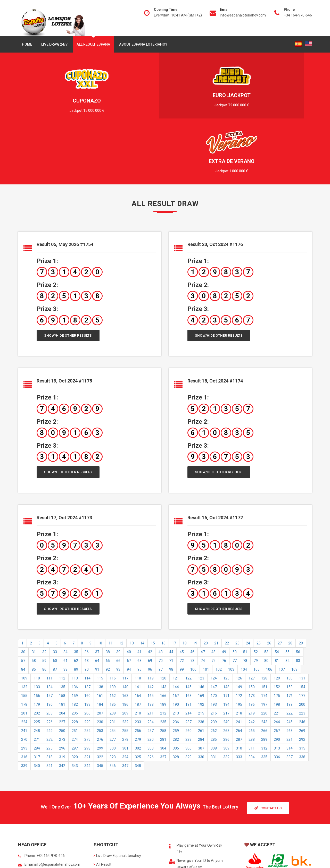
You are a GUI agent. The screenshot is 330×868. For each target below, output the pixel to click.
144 (176, 628)
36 (87, 593)
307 (201, 690)
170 (214, 637)
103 (231, 611)
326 (151, 699)
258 (163, 672)
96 (150, 611)
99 (182, 611)
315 (302, 690)
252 (87, 672)
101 (206, 611)
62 (76, 602)
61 (65, 602)
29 (301, 585)
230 (100, 663)
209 (125, 655)
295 (49, 690)
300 (113, 690)
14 (142, 585)
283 (188, 681)
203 (49, 655)
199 (290, 646)
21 (216, 585)
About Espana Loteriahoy (143, 44)
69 (150, 602)
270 (24, 681)
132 (24, 628)
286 (226, 681)
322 (100, 699)
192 (201, 646)
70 (161, 602)
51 (245, 593)
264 (239, 672)
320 (75, 699)
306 (188, 690)
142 (151, 628)
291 (290, 681)
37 (97, 593)
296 (62, 690)
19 (195, 585)
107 (282, 611)
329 (188, 699)
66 (118, 602)
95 (139, 611)
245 (290, 663)
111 (49, 620)
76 (224, 602)
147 (214, 628)
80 (266, 602)
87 (55, 611)
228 (75, 663)
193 (214, 646)
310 (239, 690)
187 (138, 646)
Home (27, 44)
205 (75, 655)
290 (277, 681)
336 (277, 699)
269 (302, 672)
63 (87, 602)
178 (24, 646)
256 (138, 672)
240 (226, 663)
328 (176, 699)
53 (266, 593)
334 (252, 699)
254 (113, 672)
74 (203, 602)
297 (75, 690)
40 (129, 593)
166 (163, 637)
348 (138, 707)
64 (97, 602)
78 (245, 602)
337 (290, 699)
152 (277, 628)
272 (49, 681)
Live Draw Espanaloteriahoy (117, 797)
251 (75, 672)
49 (224, 593)
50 (235, 593)
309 (226, 690)
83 (298, 602)
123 (201, 620)
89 (76, 611)
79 (256, 602)
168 (188, 637)
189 (163, 646)
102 (219, 611)
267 (277, 672)
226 (49, 663)
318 (49, 699)
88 (65, 611)
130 (290, 620)
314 (290, 690)
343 (75, 707)
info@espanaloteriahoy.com (243, 15)
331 (214, 699)
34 (65, 593)
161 (100, 637)
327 (163, 699)
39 (118, 593)
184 (100, 646)
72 (182, 602)
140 (125, 628)
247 (24, 672)
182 (75, 646)
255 (125, 672)
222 (290, 655)
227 (62, 663)
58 (34, 602)
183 (87, 646)
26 (269, 585)
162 (113, 637)
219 (252, 655)
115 (100, 620)
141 (138, 628)
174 (264, 637)
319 (62, 699)
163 (125, 637)
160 (87, 637)
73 (192, 602)
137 (87, 628)
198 (277, 646)
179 (37, 646)
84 (23, 611)
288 (252, 681)
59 (44, 602)
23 (237, 585)
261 (201, 672)
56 (298, 593)
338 (302, 699)
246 (302, 663)
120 (163, 620)
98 (171, 611)
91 (97, 611)
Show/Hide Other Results (69, 275)
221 (277, 655)
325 (138, 699)
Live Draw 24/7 (54, 44)
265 (252, 672)
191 (188, 646)
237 (188, 663)
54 (277, 593)
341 (49, 707)
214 (188, 655)
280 (151, 681)
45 (182, 593)
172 (239, 637)
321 (87, 699)
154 (302, 628)
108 (294, 611)
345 (100, 707)
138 (100, 628)
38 (108, 593)
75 (213, 602)
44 (171, 593)
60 (55, 602)
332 (226, 699)
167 (176, 637)
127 (252, 620)
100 (193, 611)
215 (201, 655)
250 (62, 672)
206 (87, 655)
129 (277, 620)
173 (252, 637)
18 (185, 585)
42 (150, 593)
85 (34, 611)
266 (264, 672)
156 (37, 637)
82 (287, 602)
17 (174, 585)
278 (125, 681)
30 (23, 593)
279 (138, 681)
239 (214, 663)
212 (163, 655)
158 (62, 637)
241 (239, 663)
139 (113, 628)
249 (49, 672)
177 (302, 637)
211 (151, 655)
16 (163, 585)
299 (100, 690)
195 (239, 646)
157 (49, 637)
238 (201, 663)
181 (62, 646)
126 (239, 620)
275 (87, 681)
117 (125, 620)
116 (113, 620)
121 (176, 620)
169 (201, 637)
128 (264, 620)
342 (62, 707)
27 (280, 585)
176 (290, 637)
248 (37, 672)
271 (37, 681)
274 (75, 681)
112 (62, 620)
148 (226, 628)
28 (290, 585)
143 (163, 628)
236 (176, 663)
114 (87, 620)
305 (176, 690)
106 (269, 611)
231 (113, 663)
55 (287, 593)
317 (37, 699)
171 (226, 637)
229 (87, 663)
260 (188, 672)
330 (201, 699)
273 (62, 681)
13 (132, 585)
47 (203, 593)
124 (214, 620)
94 (129, 611)
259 (176, 672)
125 (226, 620)
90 (87, 611)
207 (100, 655)
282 (176, 681)
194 (226, 646)
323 (113, 699)
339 (24, 707)
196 (252, 646)
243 (264, 663)
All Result (102, 805)
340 (37, 707)
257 (151, 672)
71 (171, 602)
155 (24, 637)
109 (24, 620)
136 (75, 628)
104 (244, 611)
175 (277, 637)
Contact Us (268, 749)
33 (55, 593)
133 (37, 628)
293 (24, 690)
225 (37, 663)
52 (256, 593)
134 (49, 628)
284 (201, 681)
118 (138, 620)
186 (125, 646)
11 (111, 585)
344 (87, 707)
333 (239, 699)
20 (206, 585)
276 (100, 681)
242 (252, 663)
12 (121, 585)
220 (264, 655)
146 (201, 628)
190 (176, 646)
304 (163, 690)
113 (75, 620)
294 (37, 690)
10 (100, 585)
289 (264, 681)
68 (139, 602)
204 (62, 655)
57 (23, 602)
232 (125, 663)
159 (75, 637)
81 (277, 602)
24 (248, 585)
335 (264, 699)
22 (227, 585)
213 (176, 655)
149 (239, 628)
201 (24, 655)
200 (302, 646)
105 (257, 611)
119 (151, 620)
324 (125, 699)
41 (139, 593)
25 (259, 585)
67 (129, 602)
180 (49, 646)
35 (76, 593)
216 (214, 655)
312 (264, 690)
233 (138, 663)
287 (239, 681)
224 (24, 663)
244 (277, 663)
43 (161, 593)
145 (188, 628)
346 (113, 707)
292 (302, 681)
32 (44, 593)
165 (151, 637)
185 (113, 646)
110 (37, 620)
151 (264, 628)
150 (252, 628)
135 (62, 628)
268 (290, 672)
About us (102, 814)
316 (24, 699)
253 (100, 672)
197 (264, 646)
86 (44, 611)
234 (151, 663)
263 (226, 672)
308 (214, 690)
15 (153, 585)
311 (252, 690)
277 (113, 681)
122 (188, 620)
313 (277, 690)
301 (125, 690)
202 (37, 655)
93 (118, 611)
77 (235, 602)
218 (239, 655)
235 (163, 663)
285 (214, 681)
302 (138, 690)
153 (290, 628)
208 (113, 655)
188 (151, 646)
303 (151, 690)
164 (138, 637)
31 (34, 593)
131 (302, 620)
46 (192, 593)
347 (125, 707)
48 (213, 593)
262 (214, 672)
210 (138, 655)
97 (161, 611)
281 (163, 681)
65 (108, 602)
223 (302, 655)
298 (87, 690)
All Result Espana (93, 44)
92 (108, 611)
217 (226, 655)
